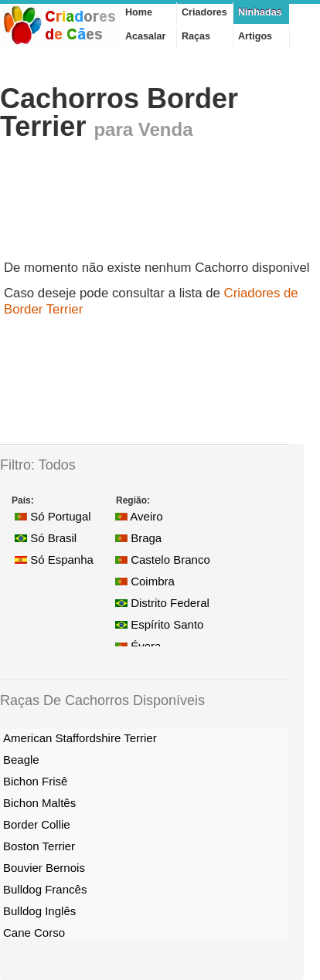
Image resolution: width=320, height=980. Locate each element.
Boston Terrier (39, 846)
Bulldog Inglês (39, 911)
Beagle (21, 760)
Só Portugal (53, 516)
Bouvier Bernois (44, 868)
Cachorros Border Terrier (119, 112)
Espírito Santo (159, 624)
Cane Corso (34, 933)
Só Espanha (54, 560)
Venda (166, 129)
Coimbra (145, 581)
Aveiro (139, 516)
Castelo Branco (163, 560)
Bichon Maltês (39, 803)
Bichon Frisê (35, 781)
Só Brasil (46, 538)
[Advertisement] (124, 205)
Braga (138, 538)
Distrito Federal (162, 603)
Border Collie (37, 824)
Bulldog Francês (45, 889)
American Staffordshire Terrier (80, 738)
